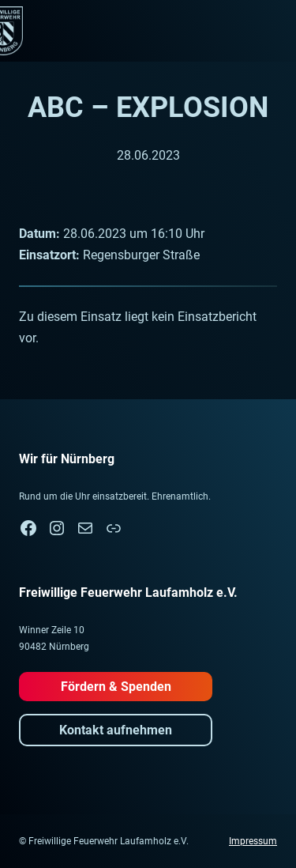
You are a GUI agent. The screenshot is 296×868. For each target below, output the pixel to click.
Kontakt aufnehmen (116, 730)
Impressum (253, 841)
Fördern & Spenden (116, 687)
